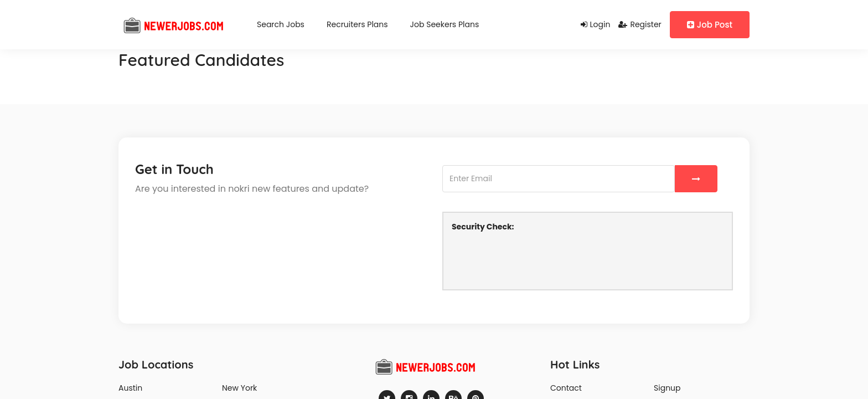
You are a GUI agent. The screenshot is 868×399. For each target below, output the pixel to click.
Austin (130, 388)
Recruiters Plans (357, 24)
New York (239, 388)
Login (596, 24)
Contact (566, 388)
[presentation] (536, 259)
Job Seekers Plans (445, 24)
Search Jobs (281, 24)
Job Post (710, 25)
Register (640, 24)
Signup (667, 388)
